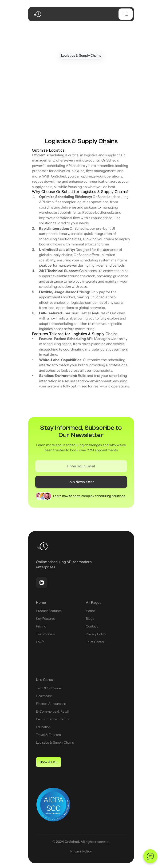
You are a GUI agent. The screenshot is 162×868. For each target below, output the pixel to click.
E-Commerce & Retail (52, 711)
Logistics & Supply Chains (55, 742)
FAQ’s (40, 642)
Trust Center (95, 642)
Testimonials (45, 634)
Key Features (46, 619)
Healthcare (44, 696)
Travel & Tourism (48, 735)
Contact (92, 626)
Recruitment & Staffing (53, 719)
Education (43, 727)
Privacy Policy (96, 634)
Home (90, 611)
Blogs (90, 619)
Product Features (49, 611)
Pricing (41, 626)
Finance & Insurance (51, 704)
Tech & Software (48, 688)
